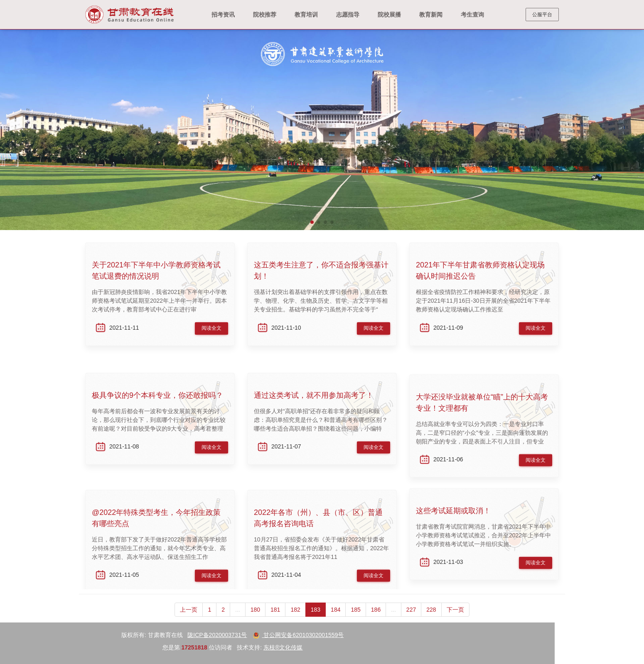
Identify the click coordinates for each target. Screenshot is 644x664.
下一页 (455, 622)
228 (431, 622)
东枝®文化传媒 (37, 647)
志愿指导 (348, 15)
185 (355, 622)
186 (376, 622)
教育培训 (306, 15)
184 (336, 622)
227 (411, 622)
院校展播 (389, 15)
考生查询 (472, 15)
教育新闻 (431, 15)
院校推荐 (265, 15)
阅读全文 (211, 334)
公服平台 (542, 15)
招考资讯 (223, 15)
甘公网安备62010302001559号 (53, 635)
